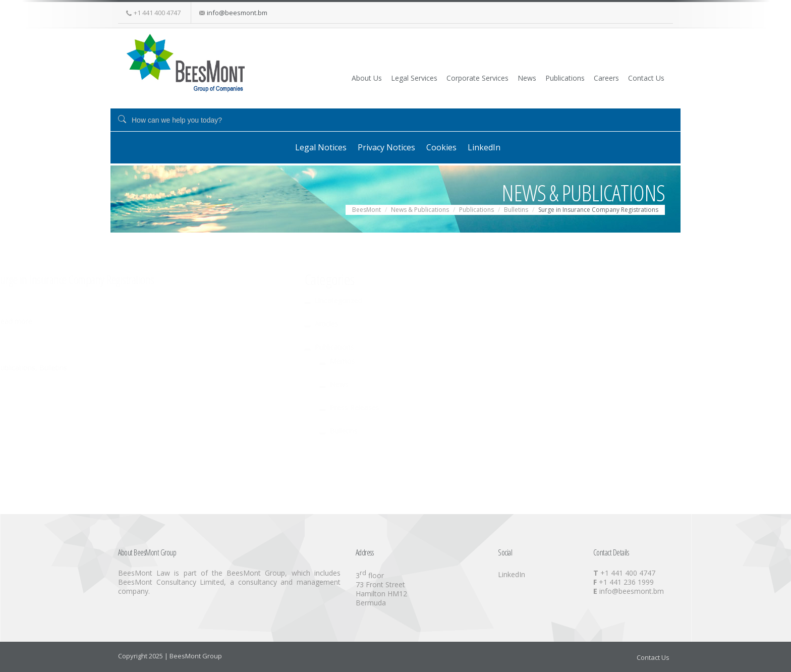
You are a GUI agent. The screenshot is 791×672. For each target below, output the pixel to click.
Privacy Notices (380, 147)
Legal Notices (305, 147)
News (493, 77)
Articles (150, 323)
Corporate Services (435, 77)
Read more (367, 320)
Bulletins (406, 367)
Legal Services (362, 77)
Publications (540, 77)
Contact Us (640, 77)
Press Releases (178, 406)
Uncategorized (162, 299)
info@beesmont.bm (237, 13)
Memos (166, 360)
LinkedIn (496, 147)
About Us (306, 77)
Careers (591, 77)
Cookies (444, 147)
